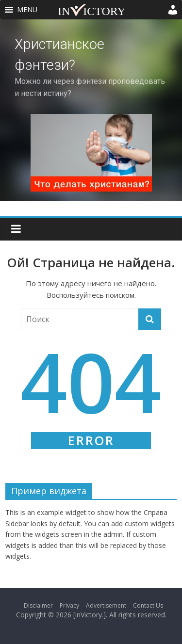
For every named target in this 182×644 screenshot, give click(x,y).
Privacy (69, 605)
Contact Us (148, 605)
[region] (91, 110)
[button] (27, 10)
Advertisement (106, 605)
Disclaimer (38, 605)
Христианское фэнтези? (59, 55)
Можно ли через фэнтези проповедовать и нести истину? (90, 87)
